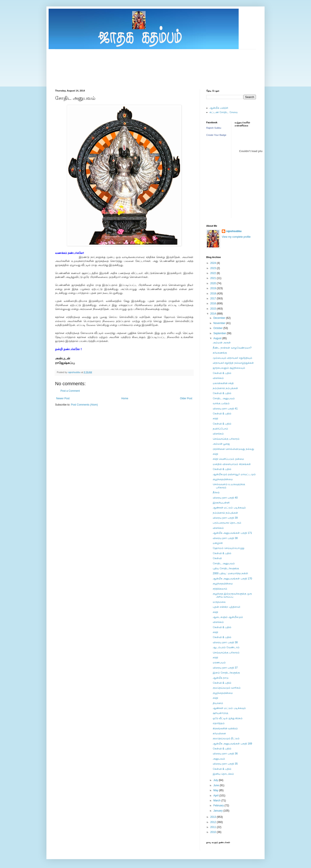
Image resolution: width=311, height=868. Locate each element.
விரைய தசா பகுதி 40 (225, 498)
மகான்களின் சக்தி (223, 383)
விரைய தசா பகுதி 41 (225, 409)
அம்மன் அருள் (222, 343)
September (220, 333)
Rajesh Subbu (214, 128)
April (216, 796)
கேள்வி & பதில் (222, 373)
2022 (214, 273)
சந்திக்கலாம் (220, 589)
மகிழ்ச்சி (218, 543)
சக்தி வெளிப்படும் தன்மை (228, 459)
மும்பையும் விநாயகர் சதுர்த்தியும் (232, 358)
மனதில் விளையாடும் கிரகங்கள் (232, 464)
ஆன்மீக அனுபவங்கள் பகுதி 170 (232, 579)
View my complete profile (236, 237)
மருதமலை (219, 602)
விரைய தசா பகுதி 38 (225, 538)
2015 (214, 309)
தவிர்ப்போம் (220, 429)
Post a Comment (70, 391)
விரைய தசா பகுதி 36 (225, 754)
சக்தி (215, 419)
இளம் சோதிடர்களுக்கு (226, 673)
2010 (214, 832)
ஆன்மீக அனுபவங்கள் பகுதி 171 (232, 533)
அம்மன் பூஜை (221, 444)
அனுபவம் (219, 759)
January (218, 811)
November (220, 323)
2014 (214, 314)
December (220, 318)
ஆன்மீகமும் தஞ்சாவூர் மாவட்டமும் (234, 474)
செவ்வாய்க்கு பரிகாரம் (226, 439)
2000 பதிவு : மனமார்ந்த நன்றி (230, 573)
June (217, 785)
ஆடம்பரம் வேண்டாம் (226, 647)
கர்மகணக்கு (220, 353)
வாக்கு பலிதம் (221, 403)
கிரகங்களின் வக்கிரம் (225, 728)
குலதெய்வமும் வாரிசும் (227, 688)
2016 (214, 303)
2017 (214, 298)
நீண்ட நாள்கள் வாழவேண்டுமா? (232, 348)
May (216, 790)
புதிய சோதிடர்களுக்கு (226, 568)
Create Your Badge (216, 135)
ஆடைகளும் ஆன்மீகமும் (228, 617)
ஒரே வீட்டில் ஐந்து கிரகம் (228, 718)
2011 (214, 827)
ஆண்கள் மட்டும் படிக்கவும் (229, 508)
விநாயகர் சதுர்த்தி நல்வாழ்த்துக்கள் (233, 363)
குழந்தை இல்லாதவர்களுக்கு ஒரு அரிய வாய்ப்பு (232, 595)
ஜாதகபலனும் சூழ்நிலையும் (229, 368)
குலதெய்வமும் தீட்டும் (226, 738)
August (218, 338)
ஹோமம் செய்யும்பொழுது (228, 548)
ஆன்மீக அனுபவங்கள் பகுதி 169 (232, 744)
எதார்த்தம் (219, 723)
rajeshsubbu (75, 372)
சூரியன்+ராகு (221, 713)
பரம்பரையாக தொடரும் (227, 523)
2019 (214, 288)
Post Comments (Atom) (84, 405)
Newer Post (63, 398)
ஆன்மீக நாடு (221, 678)
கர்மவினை (219, 733)
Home (125, 398)
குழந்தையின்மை (223, 479)
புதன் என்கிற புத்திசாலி (226, 607)
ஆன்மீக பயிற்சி (219, 108)
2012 (214, 822)
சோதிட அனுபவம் (224, 398)
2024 (214, 263)
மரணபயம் (219, 663)
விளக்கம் (218, 378)
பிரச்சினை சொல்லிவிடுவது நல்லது (233, 449)
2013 (214, 817)
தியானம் (218, 703)
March (217, 801)
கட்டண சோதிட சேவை (224, 112)
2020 (214, 283)
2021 (214, 278)
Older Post (186, 398)
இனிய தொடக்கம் (223, 774)
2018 (214, 294)
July (216, 780)
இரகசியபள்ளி (221, 503)
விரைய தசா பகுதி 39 (225, 518)
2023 (214, 268)
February (219, 805)
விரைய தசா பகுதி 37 (225, 668)
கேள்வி (217, 558)
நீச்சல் (216, 493)
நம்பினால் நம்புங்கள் (225, 388)
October (218, 328)
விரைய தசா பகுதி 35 (225, 764)
